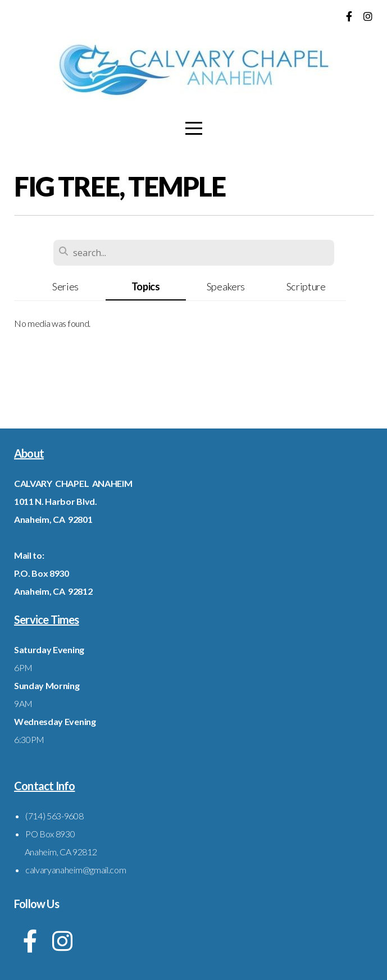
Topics (146, 286)
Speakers (226, 286)
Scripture (306, 286)
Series (65, 286)
